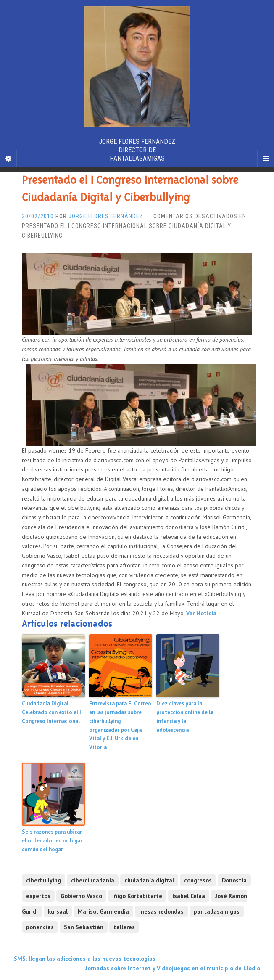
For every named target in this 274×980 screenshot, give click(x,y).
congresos (198, 880)
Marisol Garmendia (103, 911)
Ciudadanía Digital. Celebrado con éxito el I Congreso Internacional (51, 712)
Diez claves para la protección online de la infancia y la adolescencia (185, 716)
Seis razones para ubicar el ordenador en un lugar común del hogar (52, 841)
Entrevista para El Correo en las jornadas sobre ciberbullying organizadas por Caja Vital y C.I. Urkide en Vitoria (120, 725)
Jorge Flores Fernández (106, 216)
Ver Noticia (201, 613)
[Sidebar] (8, 159)
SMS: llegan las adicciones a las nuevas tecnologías (81, 959)
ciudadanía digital (149, 880)
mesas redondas (161, 911)
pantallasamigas (217, 911)
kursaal (58, 911)
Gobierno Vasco (81, 896)
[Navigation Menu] (266, 159)
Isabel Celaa (189, 896)
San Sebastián (84, 927)
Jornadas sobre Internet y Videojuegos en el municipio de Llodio (177, 968)
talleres (124, 927)
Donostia (234, 880)
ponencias (40, 927)
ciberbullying (43, 880)
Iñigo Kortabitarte (137, 896)
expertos (38, 896)
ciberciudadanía (93, 880)
